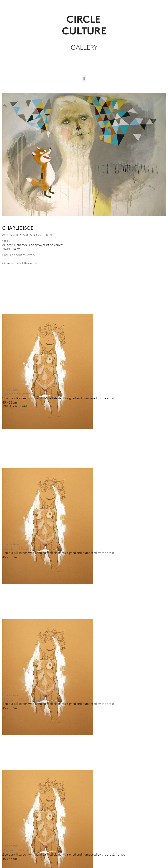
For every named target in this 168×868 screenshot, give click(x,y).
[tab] (20, 263)
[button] (84, 78)
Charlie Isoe (18, 228)
